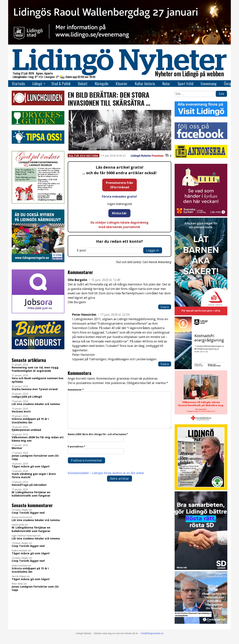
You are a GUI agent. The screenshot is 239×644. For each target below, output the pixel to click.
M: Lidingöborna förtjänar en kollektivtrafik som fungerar (31, 494)
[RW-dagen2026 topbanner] (119, 44)
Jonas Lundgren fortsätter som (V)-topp (36, 457)
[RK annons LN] (201, 422)
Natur (166, 84)
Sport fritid (185, 84)
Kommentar (76, 390)
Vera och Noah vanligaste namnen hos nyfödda (38, 380)
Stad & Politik (61, 84)
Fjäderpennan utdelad (26, 430)
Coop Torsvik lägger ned (28, 513)
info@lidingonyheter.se (152, 633)
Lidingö (37, 84)
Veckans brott (21, 412)
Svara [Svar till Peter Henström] (165, 364)
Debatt (83, 84)
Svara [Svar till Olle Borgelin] (165, 307)
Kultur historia (145, 84)
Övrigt (228, 84)
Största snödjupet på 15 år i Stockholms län (30, 421)
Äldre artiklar (119, 479)
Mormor (17, 448)
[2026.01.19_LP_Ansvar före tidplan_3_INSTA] (201, 489)
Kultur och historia (84, 156)
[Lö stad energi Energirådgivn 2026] (201, 368)
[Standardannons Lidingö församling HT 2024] (201, 215)
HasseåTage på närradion (29, 485)
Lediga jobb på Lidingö (27, 397)
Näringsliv (102, 84)
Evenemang (209, 84)
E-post (81, 250)
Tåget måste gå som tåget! (31, 466)
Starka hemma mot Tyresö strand (35, 389)
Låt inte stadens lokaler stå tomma (36, 404)
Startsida (18, 84)
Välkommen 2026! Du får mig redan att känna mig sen (38, 439)
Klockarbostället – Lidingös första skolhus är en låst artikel (106, 473)
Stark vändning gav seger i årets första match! (34, 476)
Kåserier (122, 84)
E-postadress (77, 447)
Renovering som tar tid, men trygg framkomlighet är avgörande (35, 369)
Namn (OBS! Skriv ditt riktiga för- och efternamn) (98, 434)
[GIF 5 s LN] (201, 623)
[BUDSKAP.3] (201, 569)
